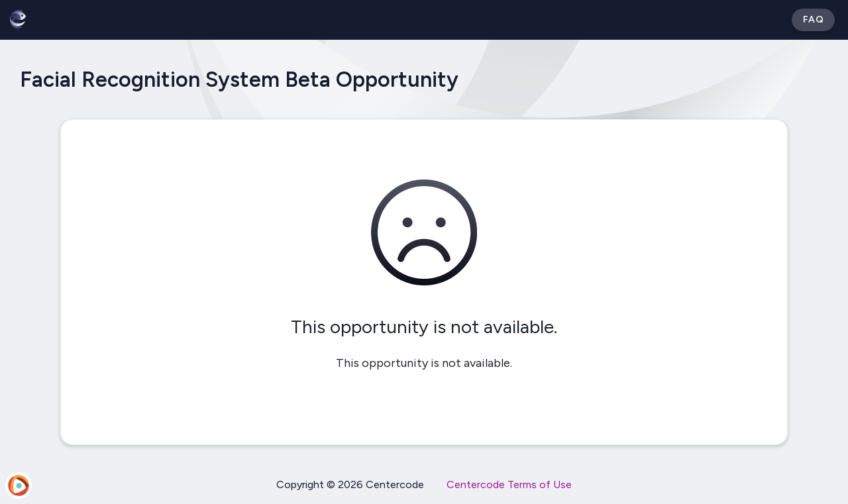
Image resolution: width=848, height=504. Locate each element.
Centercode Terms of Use (509, 484)
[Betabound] (18, 20)
